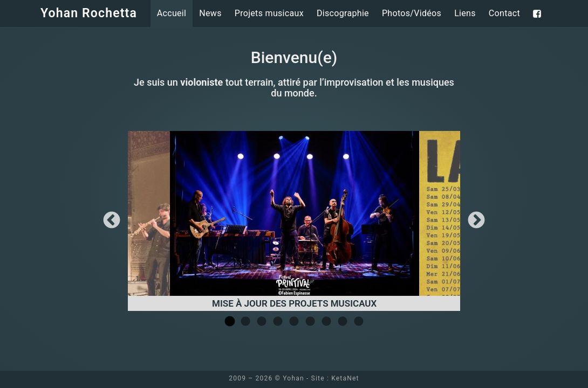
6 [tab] (310, 322)
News (210, 13)
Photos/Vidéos (412, 13)
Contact (504, 13)
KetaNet (345, 378)
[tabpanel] (295, 221)
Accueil (172, 13)
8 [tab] (343, 322)
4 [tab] (278, 322)
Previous (112, 221)
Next (476, 221)
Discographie (343, 13)
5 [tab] (294, 322)
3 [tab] (262, 322)
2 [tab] (245, 322)
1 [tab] (229, 322)
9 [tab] (359, 322)
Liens (465, 13)
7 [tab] (326, 322)
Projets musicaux (269, 13)
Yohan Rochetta (89, 13)
